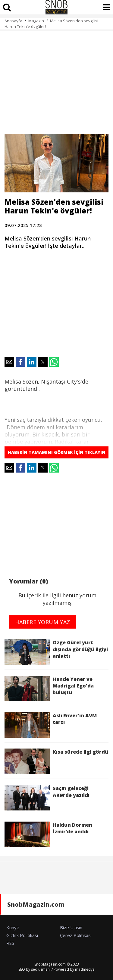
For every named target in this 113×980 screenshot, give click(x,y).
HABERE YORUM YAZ (43, 622)
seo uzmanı (41, 969)
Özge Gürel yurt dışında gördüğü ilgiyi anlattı (56, 652)
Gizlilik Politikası (22, 935)
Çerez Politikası (76, 935)
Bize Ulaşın (71, 927)
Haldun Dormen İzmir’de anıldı (48, 834)
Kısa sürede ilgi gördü (56, 761)
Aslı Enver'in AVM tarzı (51, 725)
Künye (13, 927)
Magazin (36, 21)
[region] (56, 79)
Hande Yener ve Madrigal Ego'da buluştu (49, 689)
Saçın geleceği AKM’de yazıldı (47, 798)
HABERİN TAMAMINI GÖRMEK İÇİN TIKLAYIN (57, 452)
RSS (10, 943)
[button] (9, 362)
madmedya (85, 969)
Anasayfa (13, 21)
